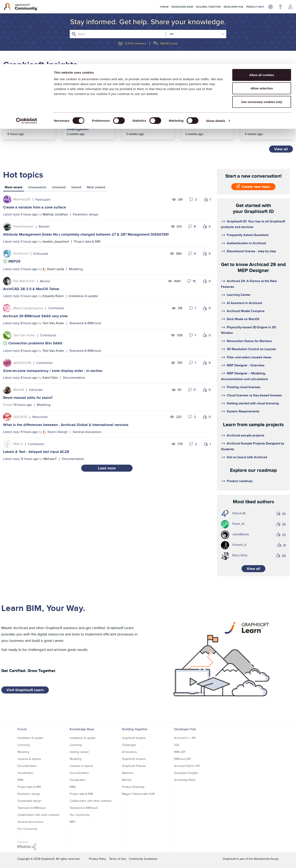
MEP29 (14, 261)
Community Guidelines (143, 859)
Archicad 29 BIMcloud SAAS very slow (35, 316)
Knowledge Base (82, 729)
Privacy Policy (98, 859)
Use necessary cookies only (262, 38)
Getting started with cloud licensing (253, 403)
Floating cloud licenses (244, 387)
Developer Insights (186, 773)
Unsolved (59, 187)
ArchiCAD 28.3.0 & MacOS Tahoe (31, 289)
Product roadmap (240, 481)
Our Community (27, 829)
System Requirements (243, 411)
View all (281, 149)
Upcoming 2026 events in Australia (29, 118)
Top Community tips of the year (207, 118)
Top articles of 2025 (261, 116)
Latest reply (11, 214)
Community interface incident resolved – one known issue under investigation (86, 122)
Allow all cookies (262, 11)
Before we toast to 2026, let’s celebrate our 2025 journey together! (147, 120)
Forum (22, 729)
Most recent (14, 187)
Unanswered (37, 187)
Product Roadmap (133, 787)
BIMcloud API (182, 759)
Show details (216, 57)
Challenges (129, 745)
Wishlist (127, 780)
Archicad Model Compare (246, 311)
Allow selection (262, 24)
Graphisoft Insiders (134, 759)
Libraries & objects (29, 759)
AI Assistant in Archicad (244, 303)
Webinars (128, 773)
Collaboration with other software (38, 815)
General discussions (87, 432)
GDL (177, 745)
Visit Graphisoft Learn (25, 690)
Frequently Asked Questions (248, 235)
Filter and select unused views (249, 357)
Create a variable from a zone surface (35, 207)
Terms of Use (118, 859)
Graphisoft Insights (134, 738)
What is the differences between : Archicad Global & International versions (66, 425)
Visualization (25, 773)
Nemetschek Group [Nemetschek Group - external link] (266, 859)
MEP (72, 822)
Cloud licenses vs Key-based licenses (254, 395)
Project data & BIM (87, 241)
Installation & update (83, 296)
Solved (76, 187)
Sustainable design (29, 801)
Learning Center (239, 295)
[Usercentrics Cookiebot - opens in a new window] (27, 57)
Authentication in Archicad (246, 243)
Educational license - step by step (251, 251)
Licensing (24, 745)
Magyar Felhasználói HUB (138, 794)
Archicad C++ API (185, 738)
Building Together (135, 729)
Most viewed (96, 187)
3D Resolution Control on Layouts (251, 349)
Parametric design (86, 214)
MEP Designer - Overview (246, 365)
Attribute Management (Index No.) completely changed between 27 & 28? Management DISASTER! (86, 234)
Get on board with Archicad (247, 457)
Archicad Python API (187, 766)
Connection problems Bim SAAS (35, 343)
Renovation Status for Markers (249, 341)
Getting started (79, 752)
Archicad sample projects (246, 435)
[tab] (14, 188)
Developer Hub (185, 729)
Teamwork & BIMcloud (85, 323)
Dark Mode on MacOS (243, 319)
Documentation (74, 378)
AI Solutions (129, 752)
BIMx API (180, 752)
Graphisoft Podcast (134, 766)
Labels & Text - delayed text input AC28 (36, 452)
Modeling (76, 269)
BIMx (21, 780)
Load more (107, 468)
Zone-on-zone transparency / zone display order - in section (53, 371)
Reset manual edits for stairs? (28, 398)
